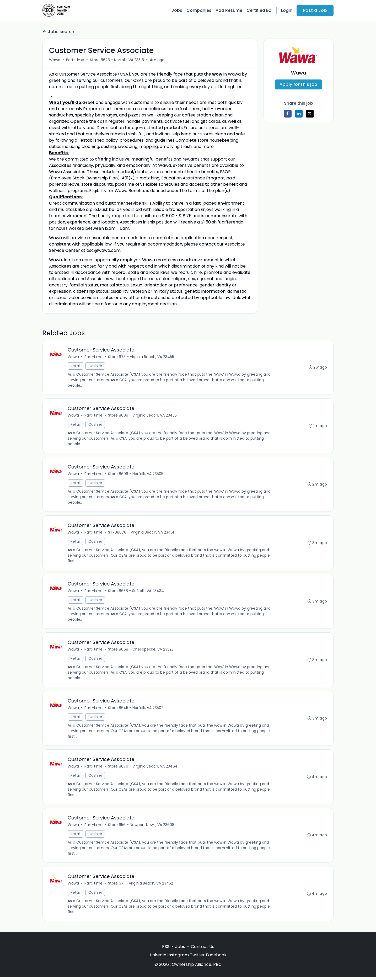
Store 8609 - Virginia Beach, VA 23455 (143, 416)
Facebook (216, 958)
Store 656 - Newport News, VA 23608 (141, 827)
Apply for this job (298, 84)
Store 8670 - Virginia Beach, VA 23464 (143, 768)
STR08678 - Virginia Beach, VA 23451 (141, 533)
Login (287, 10)
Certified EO (259, 10)
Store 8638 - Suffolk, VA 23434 (136, 592)
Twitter (197, 958)
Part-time (75, 60)
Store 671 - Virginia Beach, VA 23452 (141, 886)
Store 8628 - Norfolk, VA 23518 (117, 60)
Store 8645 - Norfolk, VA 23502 (136, 710)
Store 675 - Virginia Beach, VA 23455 (141, 357)
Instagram (178, 958)
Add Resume (229, 10)
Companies (199, 10)
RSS (166, 949)
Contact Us (203, 949)
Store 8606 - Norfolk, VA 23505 (136, 475)
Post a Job (315, 10)
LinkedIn (158, 958)
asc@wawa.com (103, 250)
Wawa (55, 60)
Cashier (96, 366)
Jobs (177, 10)
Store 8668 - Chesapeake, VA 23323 (141, 651)
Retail (76, 366)
